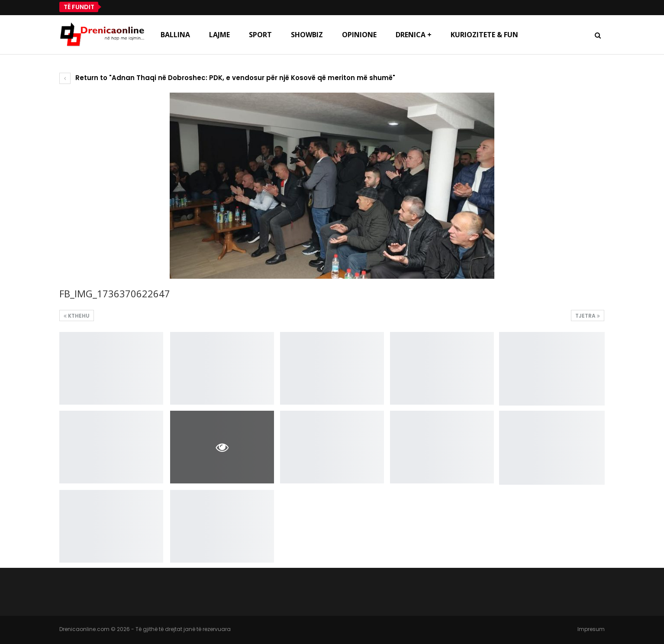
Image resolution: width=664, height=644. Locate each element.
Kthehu (77, 316)
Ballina (175, 35)
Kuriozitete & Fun (484, 35)
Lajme (219, 35)
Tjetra (588, 316)
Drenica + (414, 35)
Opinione (359, 35)
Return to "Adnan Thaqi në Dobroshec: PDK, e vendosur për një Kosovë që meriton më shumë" (227, 78)
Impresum (591, 629)
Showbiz (307, 35)
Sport (260, 35)
